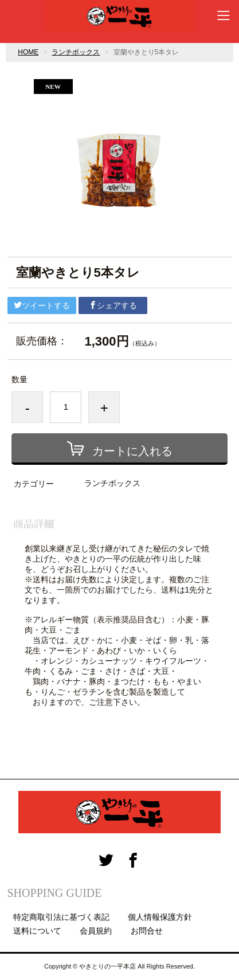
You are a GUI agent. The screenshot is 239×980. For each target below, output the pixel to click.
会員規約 (96, 931)
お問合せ (147, 931)
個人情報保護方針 (160, 917)
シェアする (113, 305)
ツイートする (42, 305)
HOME (28, 52)
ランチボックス (76, 52)
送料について (37, 931)
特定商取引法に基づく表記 (61, 917)
